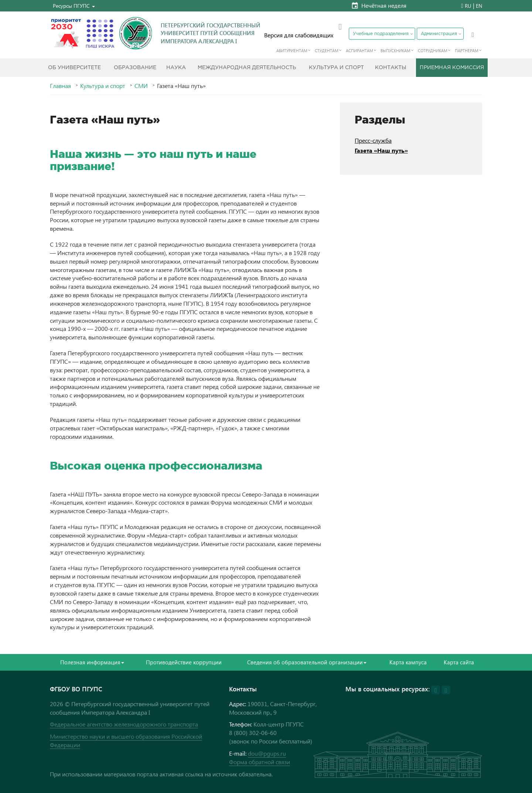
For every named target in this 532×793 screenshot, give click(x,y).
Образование (135, 68)
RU (468, 6)
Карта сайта (459, 662)
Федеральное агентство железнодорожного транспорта (124, 724)
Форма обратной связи (260, 762)
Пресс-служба (373, 140)
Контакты (391, 68)
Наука (176, 68)
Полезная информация (92, 662)
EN (479, 6)
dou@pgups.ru (267, 753)
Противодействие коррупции (184, 662)
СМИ (141, 86)
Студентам (327, 50)
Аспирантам (359, 50)
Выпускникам (395, 50)
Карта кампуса (408, 662)
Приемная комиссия (452, 68)
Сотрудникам (433, 50)
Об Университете (74, 68)
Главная (60, 86)
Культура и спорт (336, 68)
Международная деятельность (247, 68)
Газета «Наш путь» (381, 150)
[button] (74, 6)
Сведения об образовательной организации (307, 662)
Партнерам (467, 50)
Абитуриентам (292, 50)
